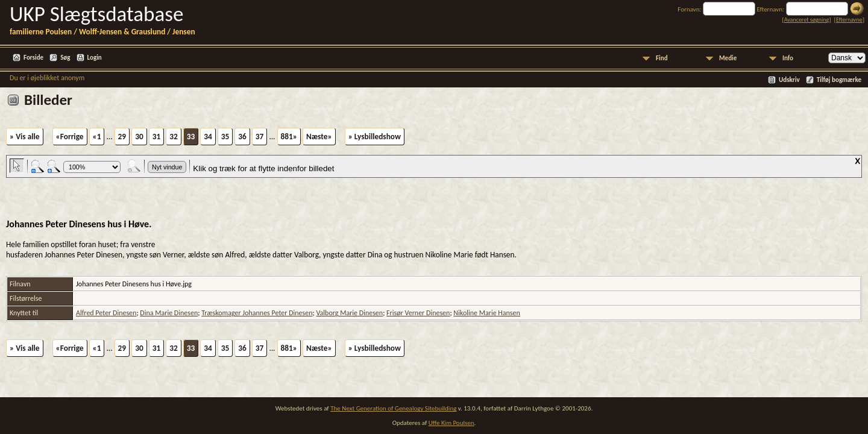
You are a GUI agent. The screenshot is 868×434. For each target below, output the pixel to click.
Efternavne (849, 20)
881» (289, 137)
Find (662, 58)
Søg (65, 58)
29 (122, 137)
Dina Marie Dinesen (169, 313)
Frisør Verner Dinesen (418, 313)
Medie (728, 58)
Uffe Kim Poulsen (451, 423)
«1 (97, 137)
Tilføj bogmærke (839, 80)
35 (225, 137)
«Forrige (70, 137)
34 (208, 137)
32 (174, 137)
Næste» (319, 137)
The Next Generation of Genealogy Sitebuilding (393, 408)
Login (95, 58)
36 (242, 137)
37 (260, 137)
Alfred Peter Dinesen (106, 313)
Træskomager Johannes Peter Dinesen (257, 313)
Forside (33, 58)
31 (157, 137)
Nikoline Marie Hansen (487, 313)
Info (788, 58)
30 (139, 137)
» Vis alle (25, 137)
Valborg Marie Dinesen (349, 313)
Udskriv (789, 80)
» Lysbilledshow (375, 137)
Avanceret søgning (807, 20)
